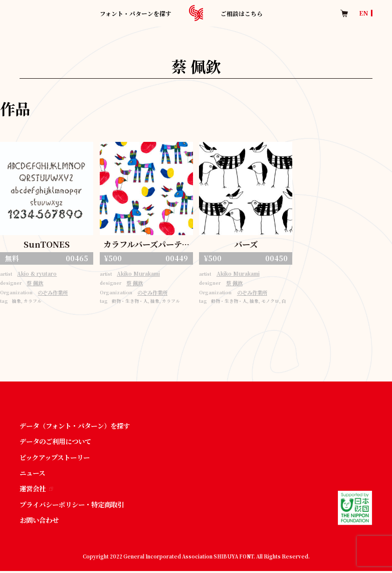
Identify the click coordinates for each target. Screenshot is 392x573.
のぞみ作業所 (55, 294)
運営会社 (37, 490)
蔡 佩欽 (36, 284)
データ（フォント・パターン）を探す (79, 426)
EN (364, 13)
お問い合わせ (41, 521)
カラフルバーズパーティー (146, 245)
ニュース (33, 474)
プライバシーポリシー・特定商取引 (76, 506)
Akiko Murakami (140, 274)
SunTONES (47, 244)
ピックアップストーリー (57, 458)
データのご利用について (58, 442)
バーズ (246, 244)
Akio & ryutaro (38, 274)
